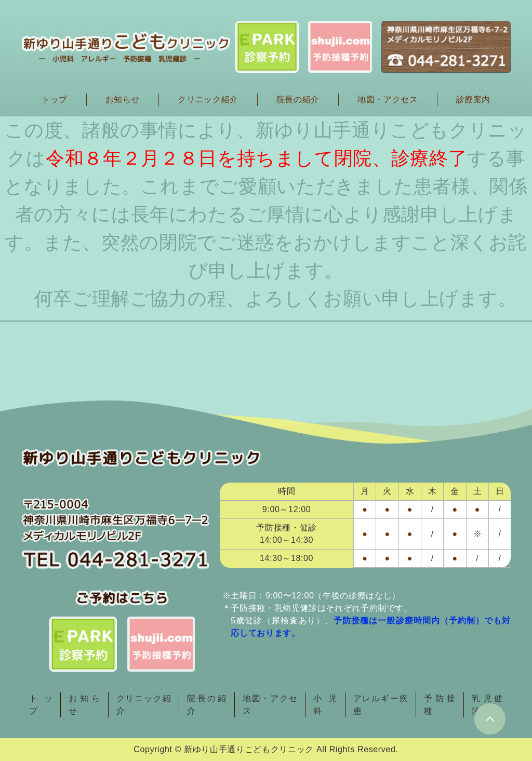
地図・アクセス (388, 99)
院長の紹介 (298, 99)
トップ (55, 99)
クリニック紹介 (208, 99)
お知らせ (123, 99)
